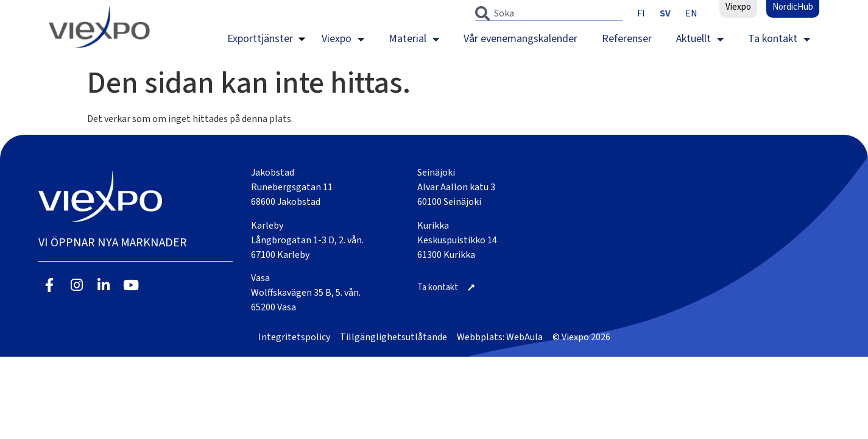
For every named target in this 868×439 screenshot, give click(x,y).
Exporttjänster (260, 39)
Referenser (627, 39)
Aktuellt (700, 39)
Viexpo (343, 39)
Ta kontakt (779, 39)
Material (414, 39)
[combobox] (549, 13)
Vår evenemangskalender (520, 39)
